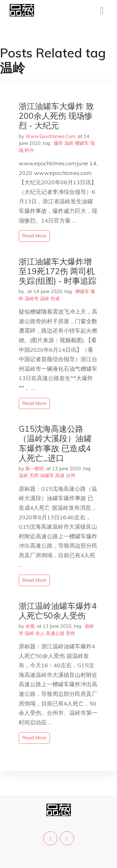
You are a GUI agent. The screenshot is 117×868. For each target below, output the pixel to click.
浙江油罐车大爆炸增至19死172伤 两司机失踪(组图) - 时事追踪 (58, 271)
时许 (29, 150)
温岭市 (32, 299)
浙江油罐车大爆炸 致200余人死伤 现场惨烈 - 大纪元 (56, 116)
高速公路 (55, 633)
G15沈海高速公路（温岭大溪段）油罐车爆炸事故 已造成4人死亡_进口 (55, 443)
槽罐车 (82, 143)
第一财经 (35, 468)
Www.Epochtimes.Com (50, 136)
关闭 (34, 475)
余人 (40, 633)
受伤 (71, 633)
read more (34, 236)
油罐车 (47, 475)
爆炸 (58, 143)
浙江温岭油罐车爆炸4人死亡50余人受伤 (58, 611)
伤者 (55, 299)
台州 (71, 475)
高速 (60, 475)
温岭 (69, 143)
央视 (30, 626)
